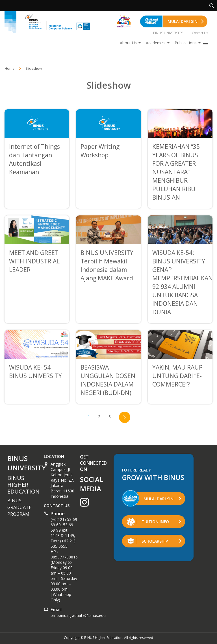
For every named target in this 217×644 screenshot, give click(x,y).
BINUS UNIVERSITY (168, 33)
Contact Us (200, 33)
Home (9, 68)
